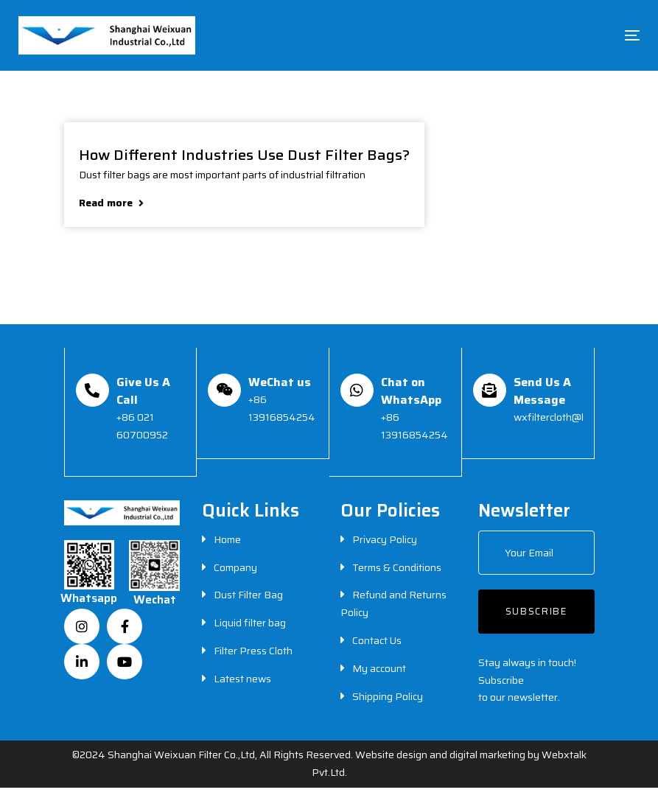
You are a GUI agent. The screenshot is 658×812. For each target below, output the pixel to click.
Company (235, 567)
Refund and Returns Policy (393, 603)
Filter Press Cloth (253, 651)
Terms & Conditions (397, 567)
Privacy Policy (385, 539)
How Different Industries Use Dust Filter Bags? (244, 153)
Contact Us (377, 640)
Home (227, 539)
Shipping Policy (388, 696)
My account (379, 668)
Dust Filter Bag (248, 595)
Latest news (242, 679)
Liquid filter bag (250, 623)
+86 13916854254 (282, 408)
